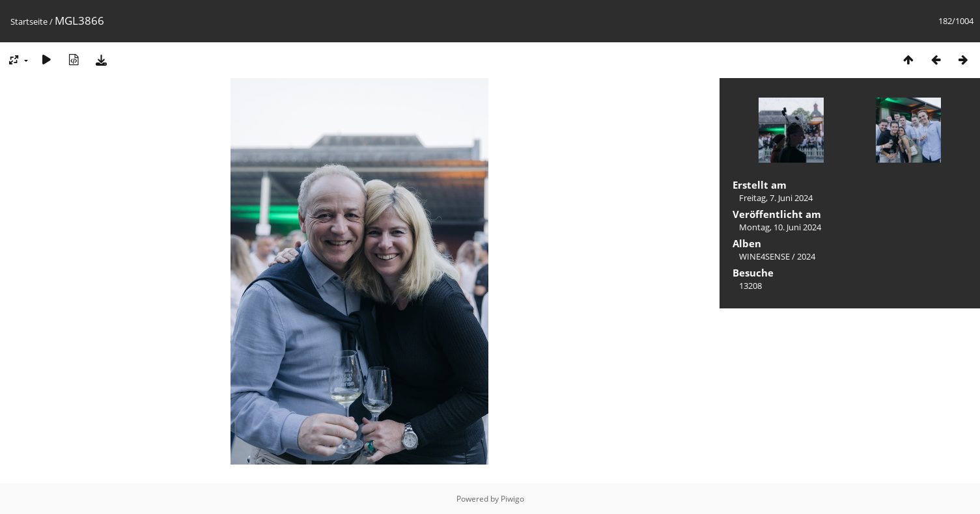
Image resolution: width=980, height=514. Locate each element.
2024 (806, 256)
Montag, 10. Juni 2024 (780, 227)
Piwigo (512, 499)
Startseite (29, 21)
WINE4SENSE (764, 256)
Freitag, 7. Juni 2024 (776, 198)
